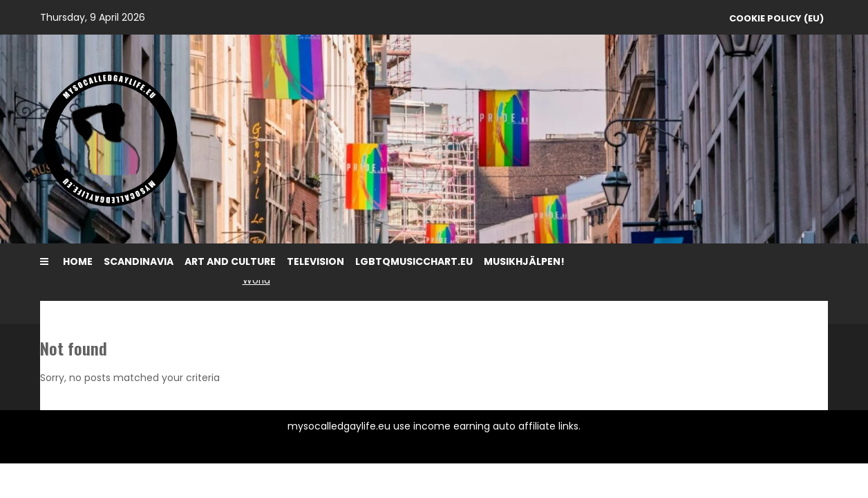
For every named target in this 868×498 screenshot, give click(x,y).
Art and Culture (230, 261)
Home (78, 261)
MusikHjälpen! (524, 261)
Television (315, 261)
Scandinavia (139, 261)
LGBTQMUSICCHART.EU (414, 261)
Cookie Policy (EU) (776, 18)
